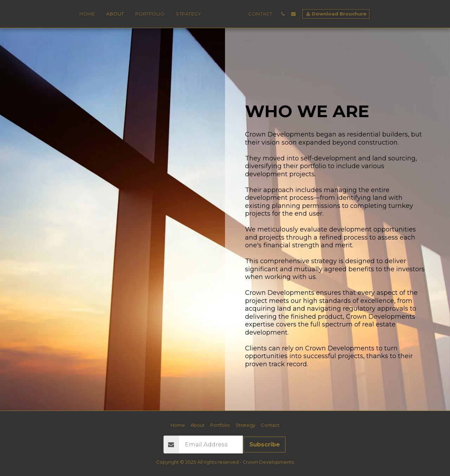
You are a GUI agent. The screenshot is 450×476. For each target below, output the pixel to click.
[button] (297, 14)
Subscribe (265, 444)
